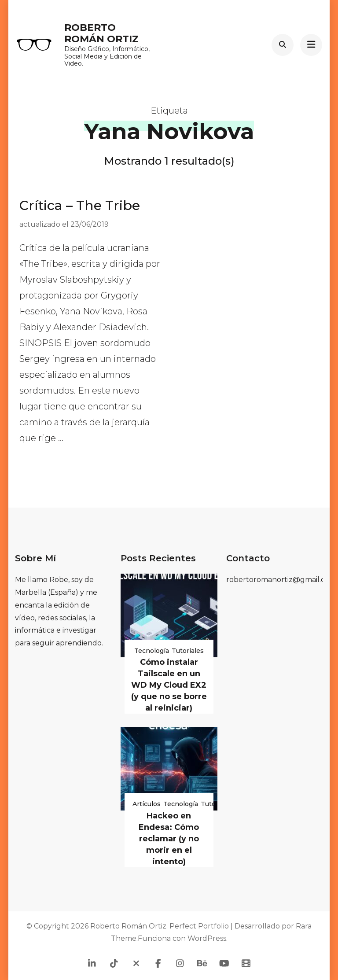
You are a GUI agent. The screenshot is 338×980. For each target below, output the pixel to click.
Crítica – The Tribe (80, 205)
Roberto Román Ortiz (101, 33)
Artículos (147, 804)
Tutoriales (188, 651)
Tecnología (152, 651)
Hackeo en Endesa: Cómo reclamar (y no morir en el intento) (169, 839)
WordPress (207, 938)
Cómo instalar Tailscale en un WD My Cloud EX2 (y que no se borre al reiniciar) (169, 685)
